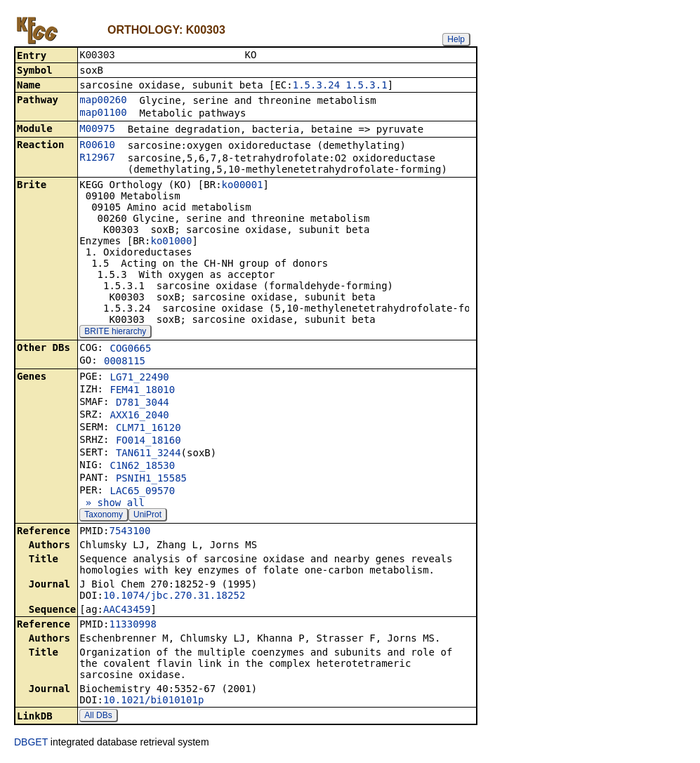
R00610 (97, 146)
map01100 (103, 114)
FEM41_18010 (142, 391)
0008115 (125, 362)
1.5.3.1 (367, 86)
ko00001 (243, 186)
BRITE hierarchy (115, 333)
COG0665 (130, 350)
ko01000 (171, 242)
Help (456, 39)
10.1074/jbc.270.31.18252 (174, 597)
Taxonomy (104, 516)
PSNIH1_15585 (151, 479)
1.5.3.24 (316, 86)
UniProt (147, 516)
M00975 (97, 130)
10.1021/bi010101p (153, 701)
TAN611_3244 (148, 454)
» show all (112, 504)
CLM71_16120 (148, 429)
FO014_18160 (148, 442)
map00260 (103, 101)
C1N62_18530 (142, 467)
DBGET (31, 743)
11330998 (132, 625)
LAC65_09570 (142, 492)
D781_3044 (143, 404)
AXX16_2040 (139, 416)
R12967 (97, 159)
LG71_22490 (139, 378)
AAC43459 (127, 611)
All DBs (98, 717)
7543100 (130, 532)
